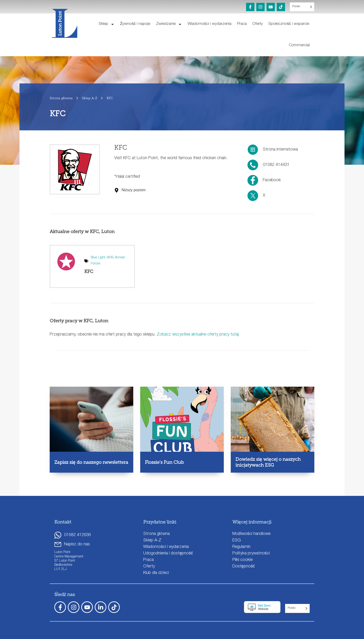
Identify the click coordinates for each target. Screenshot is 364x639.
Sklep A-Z (152, 540)
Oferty (258, 24)
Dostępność (244, 567)
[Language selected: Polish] (302, 7)
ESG (237, 540)
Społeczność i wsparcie (289, 24)
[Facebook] (250, 7)
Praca (242, 24)
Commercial (299, 45)
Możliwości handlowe (251, 534)
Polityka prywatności (251, 553)
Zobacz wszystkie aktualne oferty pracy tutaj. (198, 335)
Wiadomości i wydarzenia (210, 24)
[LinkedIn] (101, 607)
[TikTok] (281, 7)
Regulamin (241, 547)
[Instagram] (260, 7)
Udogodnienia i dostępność (168, 553)
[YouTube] (271, 7)
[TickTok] (114, 607)
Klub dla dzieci (156, 573)
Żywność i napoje (135, 24)
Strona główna (156, 534)
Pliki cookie (242, 560)
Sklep (107, 24)
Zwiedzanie (169, 24)
